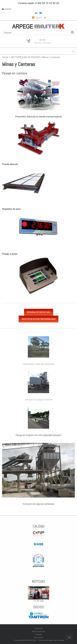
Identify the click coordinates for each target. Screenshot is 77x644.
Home (5, 57)
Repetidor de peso (11, 209)
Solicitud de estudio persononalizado (38, 319)
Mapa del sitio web (38, 631)
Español (37, 18)
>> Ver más (39, 601)
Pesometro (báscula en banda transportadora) (38, 117)
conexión (7, 9)
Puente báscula (10, 164)
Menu (55, 51)
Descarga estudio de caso (39, 312)
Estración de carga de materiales (38, 504)
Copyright (38, 634)
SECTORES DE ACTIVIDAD (25, 57)
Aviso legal (39, 628)
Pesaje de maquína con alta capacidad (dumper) (39, 435)
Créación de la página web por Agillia (51, 640)
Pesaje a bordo (10, 254)
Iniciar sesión (38, 637)
